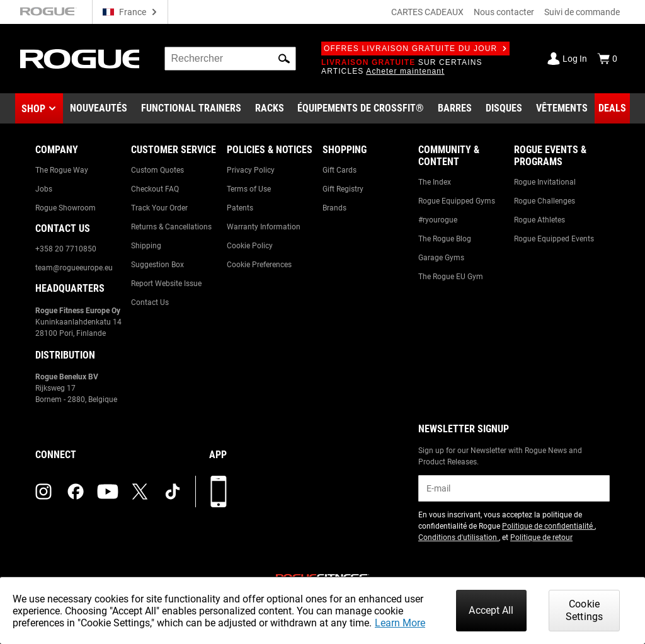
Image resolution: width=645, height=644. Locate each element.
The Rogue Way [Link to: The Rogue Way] (62, 170)
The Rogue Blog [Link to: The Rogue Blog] (445, 239)
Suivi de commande (582, 12)
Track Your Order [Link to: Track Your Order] (159, 208)
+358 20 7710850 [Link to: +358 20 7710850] (66, 249)
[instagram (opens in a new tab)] (43, 492)
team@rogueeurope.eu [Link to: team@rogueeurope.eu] (74, 268)
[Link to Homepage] (80, 59)
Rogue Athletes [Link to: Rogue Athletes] (539, 220)
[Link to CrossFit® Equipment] (361, 108)
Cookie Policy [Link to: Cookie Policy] (250, 246)
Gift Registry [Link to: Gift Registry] (343, 189)
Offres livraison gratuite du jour (415, 49)
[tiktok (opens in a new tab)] (173, 492)
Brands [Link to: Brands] (334, 208)
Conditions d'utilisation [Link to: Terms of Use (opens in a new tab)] (459, 538)
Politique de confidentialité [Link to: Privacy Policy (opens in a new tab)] (548, 526)
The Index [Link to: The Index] (435, 182)
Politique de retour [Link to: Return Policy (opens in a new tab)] (541, 538)
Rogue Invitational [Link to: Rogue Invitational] (545, 182)
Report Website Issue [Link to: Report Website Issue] (166, 284)
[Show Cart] (607, 59)
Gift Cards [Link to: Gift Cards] (340, 170)
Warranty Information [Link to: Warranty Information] (264, 227)
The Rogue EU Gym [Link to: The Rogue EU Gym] (451, 277)
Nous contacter (504, 12)
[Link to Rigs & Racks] (270, 108)
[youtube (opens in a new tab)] (108, 492)
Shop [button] (33, 109)
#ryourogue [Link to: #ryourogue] (438, 220)
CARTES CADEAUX (427, 12)
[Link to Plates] (504, 108)
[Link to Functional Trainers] (191, 108)
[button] (284, 59)
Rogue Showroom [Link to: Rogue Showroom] (66, 208)
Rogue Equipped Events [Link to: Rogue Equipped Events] (554, 239)
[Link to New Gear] (99, 108)
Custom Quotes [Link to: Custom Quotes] (157, 170)
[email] (514, 488)
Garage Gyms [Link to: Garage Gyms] (441, 258)
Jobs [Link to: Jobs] (44, 189)
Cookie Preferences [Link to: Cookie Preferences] (259, 265)
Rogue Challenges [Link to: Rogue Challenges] (545, 201)
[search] (230, 59)
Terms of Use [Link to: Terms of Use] (249, 189)
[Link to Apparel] (562, 108)
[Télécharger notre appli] (219, 492)
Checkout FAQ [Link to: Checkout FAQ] (155, 189)
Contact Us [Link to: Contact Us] (150, 302)
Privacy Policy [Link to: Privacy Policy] (251, 170)
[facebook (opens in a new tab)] (76, 492)
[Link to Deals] (612, 108)
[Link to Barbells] (455, 108)
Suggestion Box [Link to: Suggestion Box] (157, 265)
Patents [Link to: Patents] (240, 208)
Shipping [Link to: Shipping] (146, 246)
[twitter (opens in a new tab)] (140, 492)
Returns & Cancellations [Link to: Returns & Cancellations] (171, 227)
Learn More (400, 623)
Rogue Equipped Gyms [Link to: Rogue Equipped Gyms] (457, 201)
